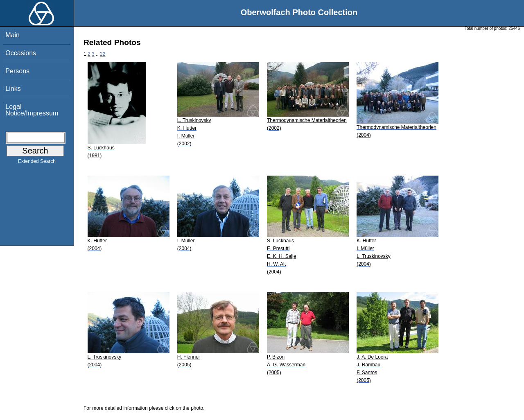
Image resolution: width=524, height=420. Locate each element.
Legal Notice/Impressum (32, 110)
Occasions (21, 53)
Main (12, 35)
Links (13, 89)
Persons (17, 71)
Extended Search (37, 163)
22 (103, 54)
